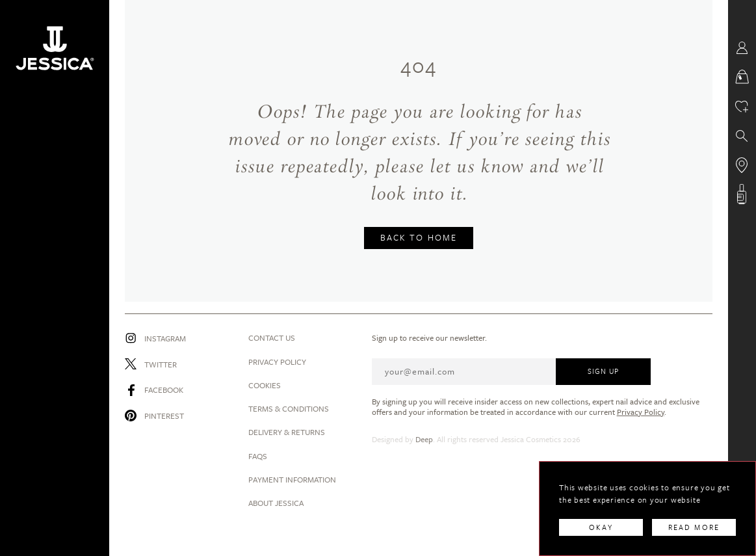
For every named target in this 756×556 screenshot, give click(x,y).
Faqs (258, 456)
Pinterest (164, 416)
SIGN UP (603, 371)
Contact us (272, 338)
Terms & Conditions (289, 408)
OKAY (601, 527)
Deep (424, 439)
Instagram (165, 338)
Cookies (265, 385)
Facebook (164, 390)
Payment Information (292, 479)
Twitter (161, 364)
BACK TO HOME (419, 237)
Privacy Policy (277, 362)
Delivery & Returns (287, 432)
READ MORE (694, 527)
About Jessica (276, 503)
